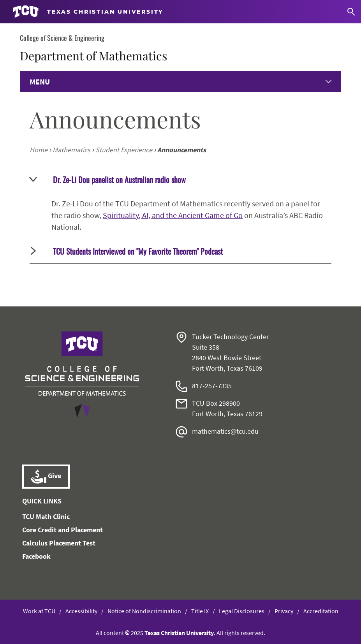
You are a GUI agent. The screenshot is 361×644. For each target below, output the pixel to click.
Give (46, 477)
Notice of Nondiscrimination (144, 611)
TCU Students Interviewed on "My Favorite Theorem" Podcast (127, 251)
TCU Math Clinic (46, 516)
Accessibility (81, 611)
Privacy (284, 611)
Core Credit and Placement (63, 530)
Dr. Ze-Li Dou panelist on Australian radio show (108, 179)
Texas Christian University (179, 633)
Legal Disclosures (242, 611)
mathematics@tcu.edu (225, 431)
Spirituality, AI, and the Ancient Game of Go (173, 215)
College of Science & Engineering (62, 38)
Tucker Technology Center (230, 337)
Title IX (200, 611)
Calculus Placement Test (59, 543)
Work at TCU (39, 611)
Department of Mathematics (93, 56)
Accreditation (321, 611)
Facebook (36, 556)
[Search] (351, 12)
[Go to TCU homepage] (88, 12)
